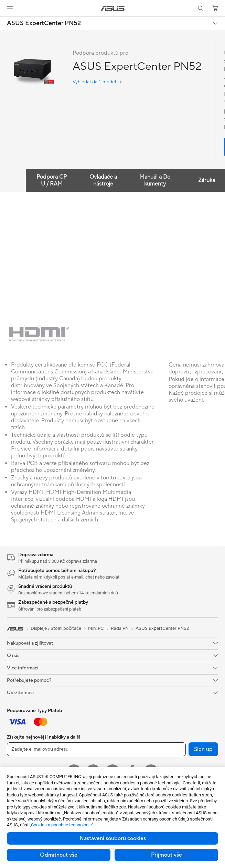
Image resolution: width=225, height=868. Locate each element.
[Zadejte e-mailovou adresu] (96, 749)
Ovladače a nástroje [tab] (103, 180)
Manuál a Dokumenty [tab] (155, 180)
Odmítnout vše (59, 855)
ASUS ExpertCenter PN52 (44, 23)
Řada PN (120, 628)
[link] (113, 8)
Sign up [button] (203, 749)
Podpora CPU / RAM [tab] (52, 180)
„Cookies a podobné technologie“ (62, 825)
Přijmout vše (167, 855)
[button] (10, 8)
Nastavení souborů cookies (113, 838)
